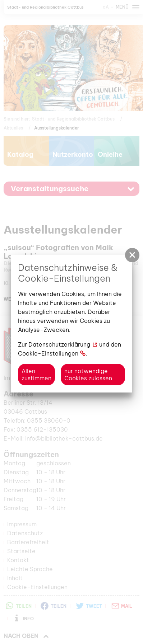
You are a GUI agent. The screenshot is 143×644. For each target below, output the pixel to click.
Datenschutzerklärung (59, 344)
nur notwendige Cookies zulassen (88, 375)
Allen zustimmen (36, 375)
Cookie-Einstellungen (48, 353)
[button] (132, 255)
